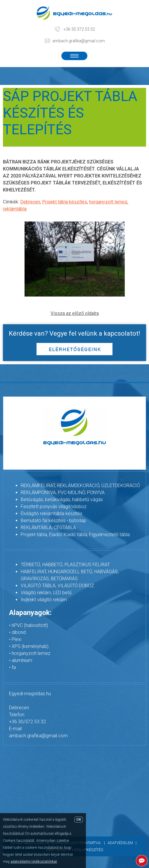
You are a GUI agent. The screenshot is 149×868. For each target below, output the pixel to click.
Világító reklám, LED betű (46, 593)
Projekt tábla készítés (65, 202)
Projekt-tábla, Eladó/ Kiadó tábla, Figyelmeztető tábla (75, 535)
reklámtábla (15, 209)
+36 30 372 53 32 (79, 29)
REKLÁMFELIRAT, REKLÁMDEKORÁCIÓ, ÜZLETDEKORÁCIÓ (80, 486)
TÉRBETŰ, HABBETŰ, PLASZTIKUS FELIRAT (65, 565)
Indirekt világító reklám (44, 600)
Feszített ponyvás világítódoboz (54, 507)
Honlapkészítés (88, 850)
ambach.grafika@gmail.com (79, 41)
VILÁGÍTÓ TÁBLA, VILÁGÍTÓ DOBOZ (57, 586)
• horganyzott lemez (30, 653)
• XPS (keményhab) (29, 646)
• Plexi (15, 639)
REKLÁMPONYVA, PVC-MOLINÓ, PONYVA (63, 493)
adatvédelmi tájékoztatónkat (34, 862)
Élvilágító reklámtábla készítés (52, 514)
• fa (12, 667)
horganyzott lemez (108, 202)
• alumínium (21, 660)
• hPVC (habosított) (28, 625)
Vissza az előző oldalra (75, 313)
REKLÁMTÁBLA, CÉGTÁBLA (48, 528)
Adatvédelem (120, 843)
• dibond (17, 632)
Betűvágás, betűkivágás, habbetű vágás (62, 500)
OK (79, 820)
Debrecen (30, 202)
